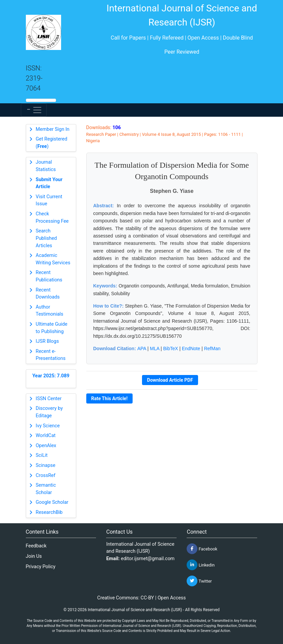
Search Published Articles (46, 238)
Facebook (202, 549)
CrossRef (45, 475)
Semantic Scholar (46, 489)
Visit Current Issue (49, 200)
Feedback (36, 546)
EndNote (191, 348)
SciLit (42, 455)
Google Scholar (52, 502)
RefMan (212, 348)
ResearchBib (49, 512)
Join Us (34, 556)
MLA (155, 348)
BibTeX (171, 348)
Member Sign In (52, 129)
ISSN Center (49, 399)
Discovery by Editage (49, 412)
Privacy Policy (41, 567)
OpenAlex (46, 446)
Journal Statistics (46, 166)
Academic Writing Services (53, 259)
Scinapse (45, 465)
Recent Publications (49, 276)
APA (142, 348)
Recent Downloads (48, 294)
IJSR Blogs (47, 341)
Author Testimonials (49, 311)
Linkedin (201, 565)
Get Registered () (51, 143)
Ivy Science (48, 426)
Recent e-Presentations (51, 355)
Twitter (199, 581)
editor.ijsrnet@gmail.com (148, 559)
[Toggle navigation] (34, 110)
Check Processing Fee (52, 218)
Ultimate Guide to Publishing (51, 328)
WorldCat (45, 436)
